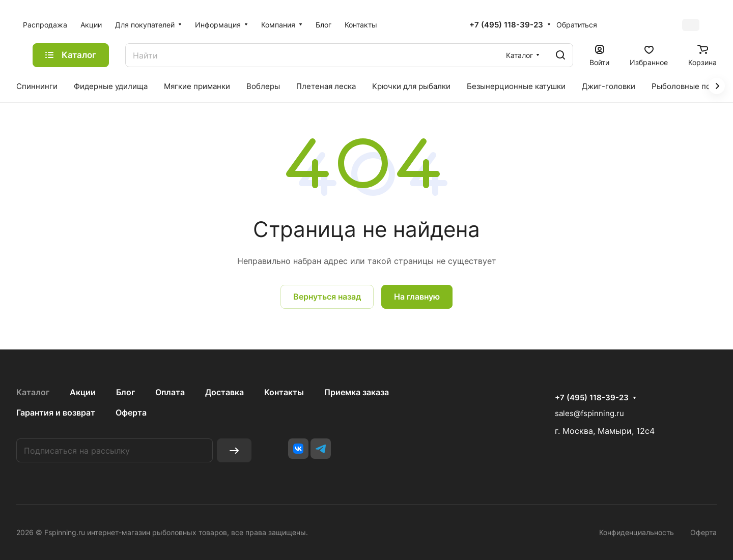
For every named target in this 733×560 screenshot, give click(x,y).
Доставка (224, 392)
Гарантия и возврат (56, 412)
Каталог (33, 392)
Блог (125, 392)
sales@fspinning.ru (589, 413)
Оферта (131, 412)
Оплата (170, 392)
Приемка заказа (357, 392)
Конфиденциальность (637, 532)
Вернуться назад (327, 297)
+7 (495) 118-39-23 (506, 25)
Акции (83, 392)
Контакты (284, 392)
